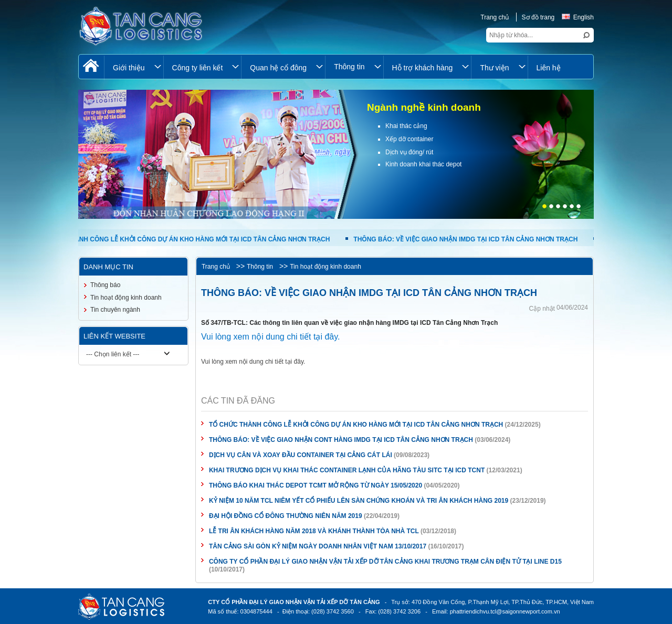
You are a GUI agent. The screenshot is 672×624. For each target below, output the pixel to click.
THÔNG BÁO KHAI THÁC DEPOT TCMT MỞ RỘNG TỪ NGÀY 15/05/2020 (316, 485)
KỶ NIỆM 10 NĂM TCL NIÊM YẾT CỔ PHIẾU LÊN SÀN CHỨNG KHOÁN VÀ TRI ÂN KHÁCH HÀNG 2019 (359, 501)
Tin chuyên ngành (115, 310)
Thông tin (260, 267)
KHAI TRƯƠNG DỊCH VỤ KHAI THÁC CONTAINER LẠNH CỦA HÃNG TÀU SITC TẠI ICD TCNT (347, 470)
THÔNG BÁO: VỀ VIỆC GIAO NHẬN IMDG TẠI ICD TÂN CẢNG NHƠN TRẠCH (471, 239)
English (578, 17)
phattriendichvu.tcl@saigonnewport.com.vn (505, 611)
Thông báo (105, 285)
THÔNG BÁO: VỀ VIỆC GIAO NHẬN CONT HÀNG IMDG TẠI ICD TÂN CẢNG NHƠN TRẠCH (342, 440)
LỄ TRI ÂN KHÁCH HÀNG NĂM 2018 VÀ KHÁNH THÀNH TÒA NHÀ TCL (314, 531)
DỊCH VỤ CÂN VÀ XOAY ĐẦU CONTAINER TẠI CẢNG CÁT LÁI (301, 455)
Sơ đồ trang (538, 17)
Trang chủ (495, 17)
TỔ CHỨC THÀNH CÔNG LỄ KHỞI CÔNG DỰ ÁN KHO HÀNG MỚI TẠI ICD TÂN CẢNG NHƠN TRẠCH (188, 239)
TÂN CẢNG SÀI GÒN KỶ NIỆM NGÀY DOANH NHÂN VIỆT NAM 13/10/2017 (318, 546)
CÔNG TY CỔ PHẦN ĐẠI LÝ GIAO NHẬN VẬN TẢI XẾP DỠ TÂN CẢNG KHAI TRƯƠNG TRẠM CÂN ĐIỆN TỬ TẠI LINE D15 (385, 562)
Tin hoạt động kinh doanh (325, 267)
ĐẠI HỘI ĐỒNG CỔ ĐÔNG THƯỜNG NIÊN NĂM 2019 (286, 516)
